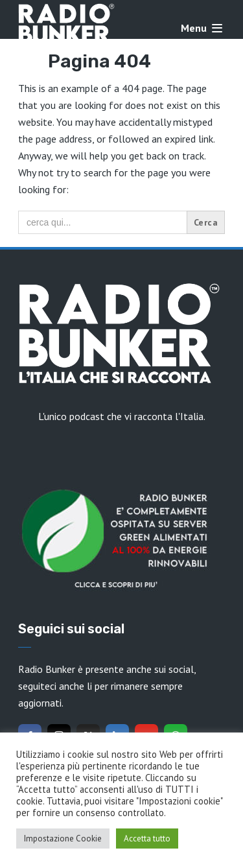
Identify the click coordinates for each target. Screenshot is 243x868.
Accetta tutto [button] (147, 839)
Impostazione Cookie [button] (63, 839)
